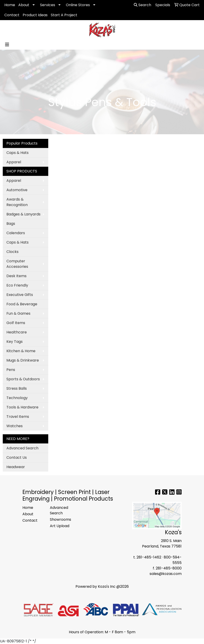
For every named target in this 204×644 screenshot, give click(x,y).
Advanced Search (22, 448)
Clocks (12, 252)
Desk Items (16, 276)
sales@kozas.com (166, 574)
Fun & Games (18, 313)
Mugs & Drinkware (23, 360)
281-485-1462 (149, 557)
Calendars (16, 233)
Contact (12, 15)
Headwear (16, 467)
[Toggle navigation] (7, 45)
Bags (11, 224)
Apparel (14, 162)
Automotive (17, 190)
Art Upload (60, 526)
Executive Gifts (20, 295)
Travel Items (18, 417)
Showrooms (60, 519)
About (24, 5)
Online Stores (78, 5)
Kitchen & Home (21, 351)
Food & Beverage (22, 304)
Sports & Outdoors (23, 379)
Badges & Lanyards (23, 214)
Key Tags (15, 342)
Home (10, 5)
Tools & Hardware (22, 407)
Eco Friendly (17, 285)
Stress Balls (17, 388)
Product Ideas (35, 15)
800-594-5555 (173, 560)
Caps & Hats (17, 153)
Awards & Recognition (17, 202)
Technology (17, 398)
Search (142, 5)
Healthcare (17, 332)
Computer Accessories (17, 264)
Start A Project (64, 15)
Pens (11, 370)
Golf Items (16, 323)
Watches (15, 426)
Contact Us (17, 458)
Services (48, 5)
